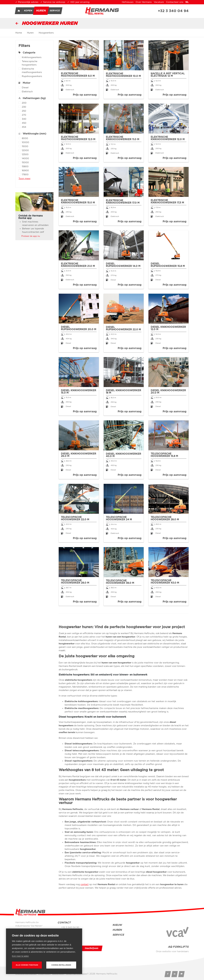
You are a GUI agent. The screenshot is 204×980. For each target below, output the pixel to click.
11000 (25, 147)
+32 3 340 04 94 (173, 11)
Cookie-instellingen (61, 965)
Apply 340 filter (20, 119)
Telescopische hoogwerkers (36, 63)
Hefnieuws (128, 2)
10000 (25, 143)
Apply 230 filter (20, 107)
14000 (25, 159)
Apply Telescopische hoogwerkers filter (20, 61)
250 (24, 111)
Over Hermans (144, 2)
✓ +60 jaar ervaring (78, 2)
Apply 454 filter (20, 127)
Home (19, 11)
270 (24, 115)
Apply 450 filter (20, 123)
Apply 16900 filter (20, 170)
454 (24, 127)
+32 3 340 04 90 (70, 927)
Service (55, 11)
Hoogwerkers (46, 33)
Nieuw (117, 925)
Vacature (159, 2)
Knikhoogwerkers (32, 58)
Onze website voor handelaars (172, 951)
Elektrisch (27, 92)
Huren (41, 11)
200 (24, 103)
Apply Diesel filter (20, 87)
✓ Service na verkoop (53, 2)
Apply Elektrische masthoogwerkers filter (20, 69)
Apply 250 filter (20, 111)
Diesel (25, 88)
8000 (25, 139)
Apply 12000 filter (20, 150)
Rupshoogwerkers (32, 77)
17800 (25, 175)
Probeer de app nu (31, 236)
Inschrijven (92, 948)
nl (187, 2)
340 (24, 119)
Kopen (28, 11)
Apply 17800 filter (20, 174)
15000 (25, 163)
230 (24, 107)
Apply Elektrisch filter (20, 91)
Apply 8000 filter (20, 138)
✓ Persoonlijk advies (27, 2)
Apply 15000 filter (20, 162)
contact (85, 884)
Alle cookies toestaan (27, 965)
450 (24, 123)
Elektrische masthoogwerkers (36, 71)
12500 (25, 155)
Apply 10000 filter (20, 142)
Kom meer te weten (20, 956)
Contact (64, 923)
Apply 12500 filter (20, 154)
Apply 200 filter (20, 103)
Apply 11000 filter (20, 146)
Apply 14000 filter (20, 158)
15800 (25, 167)
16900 (25, 171)
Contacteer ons (175, 2)
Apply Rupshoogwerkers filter (20, 76)
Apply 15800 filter (20, 166)
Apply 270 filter (20, 115)
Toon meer (24, 179)
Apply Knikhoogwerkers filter (20, 57)
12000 (25, 151)
